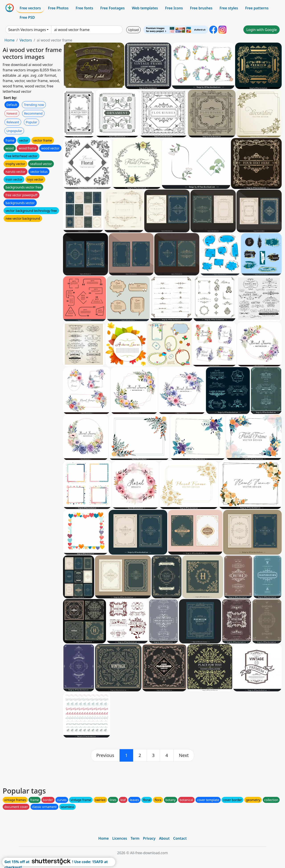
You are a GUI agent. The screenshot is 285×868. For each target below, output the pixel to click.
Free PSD (27, 17)
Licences (120, 838)
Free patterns (257, 8)
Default (12, 105)
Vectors (26, 40)
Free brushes (201, 8)
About (164, 838)
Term (135, 838)
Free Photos (58, 8)
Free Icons (174, 8)
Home (10, 40)
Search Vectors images (27, 30)
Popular (32, 122)
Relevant (13, 122)
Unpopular (14, 131)
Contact (180, 838)
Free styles (229, 8)
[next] (184, 755)
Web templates (145, 8)
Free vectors (30, 8)
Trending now (34, 105)
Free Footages (112, 8)
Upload (133, 30)
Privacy (149, 838)
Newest (12, 113)
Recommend (33, 113)
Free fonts (84, 8)
